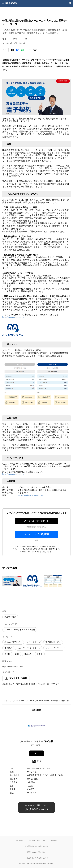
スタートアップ (34, 642)
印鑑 (17, 654)
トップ (7, 701)
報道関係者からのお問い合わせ (36, 846)
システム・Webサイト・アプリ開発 (20, 630)
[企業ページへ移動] (37, 727)
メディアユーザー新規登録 (36, 534)
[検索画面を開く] (70, 3)
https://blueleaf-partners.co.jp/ (30, 495)
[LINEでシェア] (22, 50)
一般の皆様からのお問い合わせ (36, 858)
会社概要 (19, 840)
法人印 (7, 654)
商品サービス (10, 617)
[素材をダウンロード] (30, 50)
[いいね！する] (5, 50)
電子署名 (8, 648)
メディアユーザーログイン (36, 521)
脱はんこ (28, 654)
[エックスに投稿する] (12, 50)
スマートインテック (54, 648)
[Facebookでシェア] (17, 50)
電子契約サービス (53, 642)
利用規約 (54, 840)
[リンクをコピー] (35, 50)
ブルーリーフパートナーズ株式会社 (44, 701)
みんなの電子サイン (13, 642)
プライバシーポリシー (36, 840)
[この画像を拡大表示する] (12, 581)
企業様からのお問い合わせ (36, 852)
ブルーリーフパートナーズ (29, 648)
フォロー (36, 753)
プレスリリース (19, 701)
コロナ (40, 654)
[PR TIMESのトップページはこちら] (11, 3)
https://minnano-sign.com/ (13, 317)
